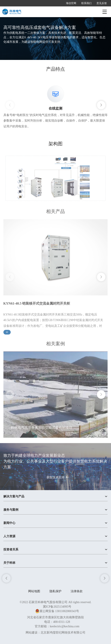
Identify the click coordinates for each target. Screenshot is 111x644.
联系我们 (86, 3)
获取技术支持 (58, 482)
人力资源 (9, 536)
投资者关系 (11, 550)
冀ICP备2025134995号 (57, 607)
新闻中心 (9, 523)
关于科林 (9, 563)
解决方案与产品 (14, 496)
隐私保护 (55, 591)
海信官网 (71, 3)
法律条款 (77, 591)
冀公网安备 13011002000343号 (57, 611)
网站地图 (34, 591)
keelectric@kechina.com (64, 626)
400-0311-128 (62, 622)
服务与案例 (11, 510)
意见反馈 (102, 3)
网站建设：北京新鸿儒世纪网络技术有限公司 (55, 633)
